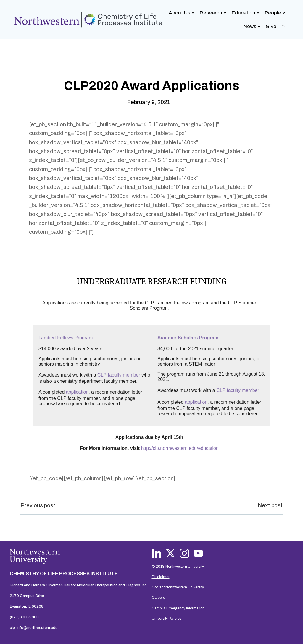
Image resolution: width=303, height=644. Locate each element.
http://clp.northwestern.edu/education (179, 448)
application (78, 392)
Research (214, 13)
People (276, 13)
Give (271, 26)
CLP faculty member (119, 375)
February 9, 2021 (149, 102)
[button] (284, 25)
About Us (182, 13)
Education (246, 13)
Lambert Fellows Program (66, 338)
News (253, 26)
